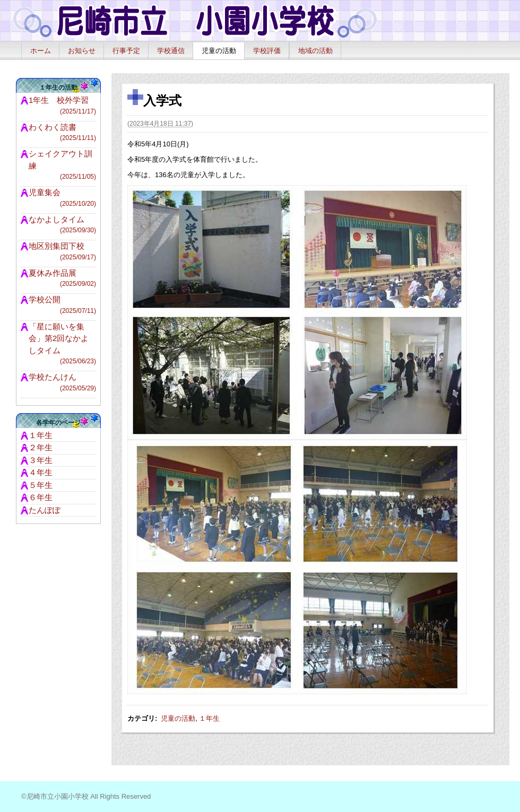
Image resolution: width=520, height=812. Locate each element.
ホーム (41, 51)
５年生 (41, 485)
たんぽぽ (45, 510)
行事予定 (126, 51)
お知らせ (82, 51)
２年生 (41, 447)
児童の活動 (219, 51)
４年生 (41, 472)
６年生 (41, 497)
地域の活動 (315, 51)
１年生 (209, 718)
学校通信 (171, 51)
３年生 (41, 460)
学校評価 (267, 51)
